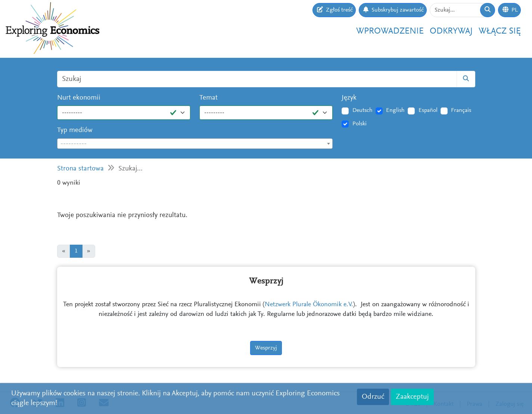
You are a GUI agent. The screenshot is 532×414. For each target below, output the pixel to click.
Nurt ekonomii (79, 98)
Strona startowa (80, 169)
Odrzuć (373, 397)
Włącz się (500, 31)
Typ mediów (75, 130)
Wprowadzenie (390, 31)
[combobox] (195, 144)
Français (461, 110)
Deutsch (363, 110)
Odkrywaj (451, 31)
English (395, 110)
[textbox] (195, 144)
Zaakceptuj (412, 397)
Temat (209, 98)
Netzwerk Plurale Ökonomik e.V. (309, 305)
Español (428, 110)
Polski (360, 124)
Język (349, 98)
